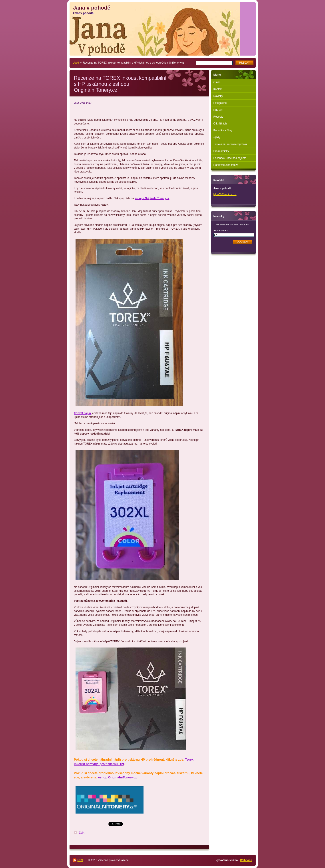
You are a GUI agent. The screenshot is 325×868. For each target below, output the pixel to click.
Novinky (218, 96)
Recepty (218, 117)
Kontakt (218, 89)
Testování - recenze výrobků (230, 144)
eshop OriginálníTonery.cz (118, 777)
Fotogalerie (220, 103)
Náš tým (218, 110)
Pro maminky (221, 151)
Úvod (76, 63)
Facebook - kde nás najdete (230, 158)
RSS (80, 860)
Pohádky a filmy (223, 130)
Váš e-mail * (221, 231)
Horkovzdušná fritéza (226, 165)
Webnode (246, 860)
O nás (217, 82)
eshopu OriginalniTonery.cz (152, 198)
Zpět (82, 833)
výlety (217, 137)
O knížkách (220, 124)
